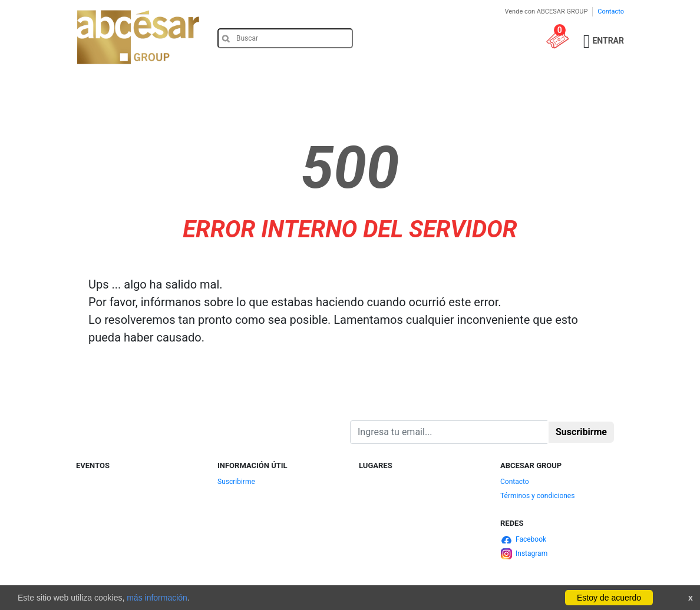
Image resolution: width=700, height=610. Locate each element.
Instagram (531, 553)
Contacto (611, 11)
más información (157, 598)
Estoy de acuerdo (609, 598)
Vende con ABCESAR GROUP (547, 11)
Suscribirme (236, 482)
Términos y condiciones (537, 496)
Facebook (531, 539)
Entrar (608, 41)
